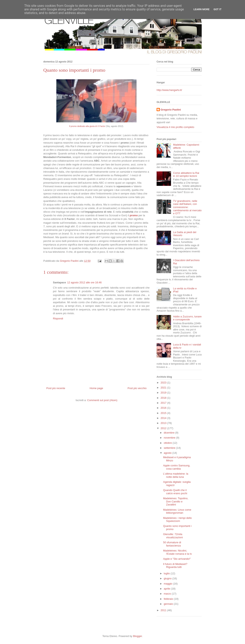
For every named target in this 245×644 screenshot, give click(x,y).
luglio (167, 573)
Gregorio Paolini (171, 110)
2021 (164, 388)
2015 (164, 413)
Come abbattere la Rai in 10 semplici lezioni (186, 175)
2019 (164, 393)
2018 (164, 398)
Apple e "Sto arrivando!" (177, 559)
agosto (168, 453)
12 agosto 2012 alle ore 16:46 (84, 282)
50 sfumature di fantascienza (172, 544)
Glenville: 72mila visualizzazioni (173, 536)
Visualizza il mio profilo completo (175, 127)
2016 (164, 408)
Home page (96, 388)
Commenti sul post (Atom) (102, 400)
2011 (164, 610)
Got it (218, 9)
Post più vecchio (137, 388)
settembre (170, 448)
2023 (164, 383)
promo (134, 215)
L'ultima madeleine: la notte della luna (176, 475)
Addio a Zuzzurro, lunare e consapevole (187, 318)
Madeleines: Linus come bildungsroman (177, 511)
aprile (167, 589)
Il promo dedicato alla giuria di (87, 126)
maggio (168, 584)
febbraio (169, 599)
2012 (164, 428)
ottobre (168, 443)
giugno (168, 578)
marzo (168, 594)
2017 (164, 403)
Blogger (138, 636)
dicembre (170, 433)
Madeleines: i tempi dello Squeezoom (177, 520)
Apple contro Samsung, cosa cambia (177, 467)
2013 (164, 423)
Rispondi (58, 318)
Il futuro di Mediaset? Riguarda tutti (175, 566)
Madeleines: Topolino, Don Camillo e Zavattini (176, 501)
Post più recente (56, 388)
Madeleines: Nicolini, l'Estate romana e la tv (177, 552)
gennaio (169, 604)
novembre (170, 438)
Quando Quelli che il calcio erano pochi (175, 492)
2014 (164, 418)
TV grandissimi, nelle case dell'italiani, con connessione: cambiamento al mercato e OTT (187, 207)
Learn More (201, 9)
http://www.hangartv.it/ (169, 90)
